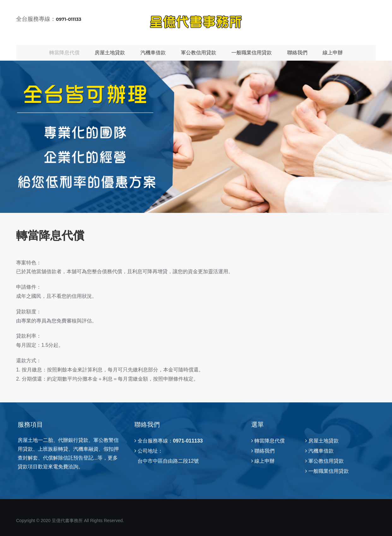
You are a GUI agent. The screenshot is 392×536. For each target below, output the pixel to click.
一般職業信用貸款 (252, 53)
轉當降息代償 (64, 53)
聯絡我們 (297, 53)
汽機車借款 (153, 53)
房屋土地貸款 (110, 53)
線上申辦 (333, 53)
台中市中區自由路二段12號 (168, 461)
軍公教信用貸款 (199, 53)
